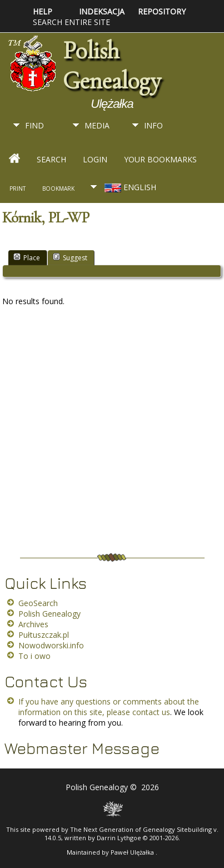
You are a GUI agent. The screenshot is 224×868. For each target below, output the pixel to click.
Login (95, 159)
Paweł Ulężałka (133, 852)
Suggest (70, 257)
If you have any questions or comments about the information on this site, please (109, 707)
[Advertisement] (109, 434)
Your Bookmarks (160, 159)
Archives (33, 624)
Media (97, 125)
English (129, 187)
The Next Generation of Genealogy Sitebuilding (141, 829)
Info (153, 125)
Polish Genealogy (112, 66)
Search (51, 159)
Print (18, 189)
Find (34, 125)
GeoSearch (38, 603)
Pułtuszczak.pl (44, 635)
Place (27, 257)
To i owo (34, 656)
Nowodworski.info (51, 645)
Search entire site (71, 22)
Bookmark (58, 189)
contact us (151, 712)
